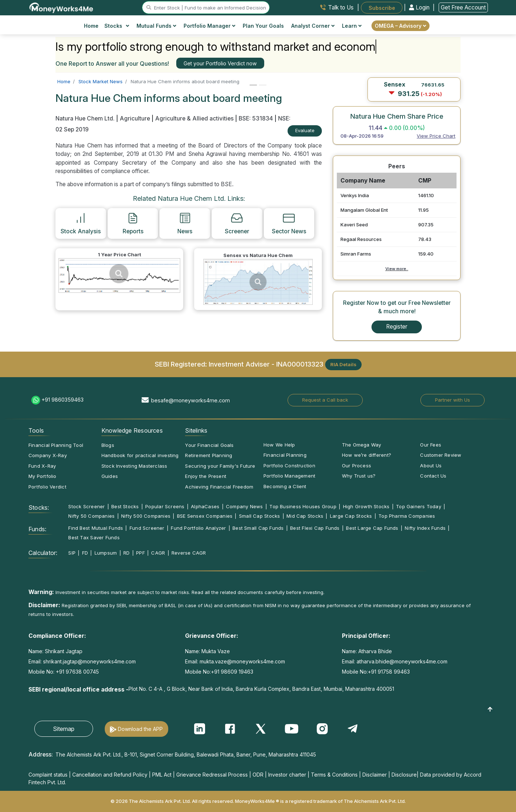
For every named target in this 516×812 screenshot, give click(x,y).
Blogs (108, 445)
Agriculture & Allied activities (194, 118)
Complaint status (48, 775)
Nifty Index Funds (425, 528)
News (185, 223)
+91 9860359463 (63, 400)
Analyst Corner (313, 26)
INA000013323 (300, 364)
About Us (431, 466)
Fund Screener (147, 528)
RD (126, 553)
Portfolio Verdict (47, 487)
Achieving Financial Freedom (219, 487)
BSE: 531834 (256, 118)
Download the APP (140, 729)
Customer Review (441, 455)
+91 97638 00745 (77, 672)
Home (91, 26)
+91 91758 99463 (389, 672)
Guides (110, 476)
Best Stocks (125, 506)
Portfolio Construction (289, 466)
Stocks (117, 26)
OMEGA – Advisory (401, 26)
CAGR (158, 553)
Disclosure (404, 775)
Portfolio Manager (209, 26)
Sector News (289, 223)
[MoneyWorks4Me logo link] (61, 7)
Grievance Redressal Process (212, 775)
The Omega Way (362, 445)
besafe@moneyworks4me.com (190, 400)
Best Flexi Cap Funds (315, 528)
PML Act (162, 775)
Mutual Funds (156, 26)
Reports (133, 223)
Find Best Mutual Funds (96, 528)
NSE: (284, 118)
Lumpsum (106, 553)
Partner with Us (453, 400)
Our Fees (431, 445)
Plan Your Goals (263, 26)
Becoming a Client (285, 486)
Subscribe (382, 7)
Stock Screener (86, 506)
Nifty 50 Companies (91, 516)
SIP (72, 553)
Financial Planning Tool (56, 445)
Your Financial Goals (209, 445)
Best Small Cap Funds (258, 528)
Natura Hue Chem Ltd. (86, 118)
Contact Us (433, 476)
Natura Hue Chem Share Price (397, 116)
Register (397, 327)
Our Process (357, 466)
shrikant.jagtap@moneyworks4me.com (89, 661)
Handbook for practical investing (140, 455)
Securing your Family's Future (220, 466)
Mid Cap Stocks (305, 516)
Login (420, 7)
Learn (352, 26)
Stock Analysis (81, 223)
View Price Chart (436, 136)
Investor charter (287, 775)
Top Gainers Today (419, 506)
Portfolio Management (289, 476)
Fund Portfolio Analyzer (198, 528)
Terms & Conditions (334, 775)
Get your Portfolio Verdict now (220, 63)
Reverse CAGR (189, 553)
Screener (237, 223)
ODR (258, 775)
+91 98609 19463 (232, 672)
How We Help (279, 445)
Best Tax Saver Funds (94, 537)
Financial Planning (285, 455)
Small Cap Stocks (260, 516)
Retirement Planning (209, 455)
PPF (140, 553)
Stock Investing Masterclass (134, 466)
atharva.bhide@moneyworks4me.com (402, 661)
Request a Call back (325, 400)
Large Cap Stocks (351, 516)
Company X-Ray (48, 455)
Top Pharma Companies (407, 516)
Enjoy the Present (206, 476)
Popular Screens (165, 506)
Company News (244, 506)
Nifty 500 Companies (146, 516)
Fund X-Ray (42, 466)
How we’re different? (367, 455)
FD (85, 553)
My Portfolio (43, 476)
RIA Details (343, 364)
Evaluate (305, 130)
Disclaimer (375, 775)
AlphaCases (205, 506)
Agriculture (135, 118)
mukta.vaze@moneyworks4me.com (242, 661)
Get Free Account (463, 7)
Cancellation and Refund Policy (110, 775)
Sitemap (64, 729)
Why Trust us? (359, 476)
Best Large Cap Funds (372, 528)
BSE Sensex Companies (205, 516)
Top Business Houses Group (303, 506)
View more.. (397, 269)
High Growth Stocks (366, 506)
